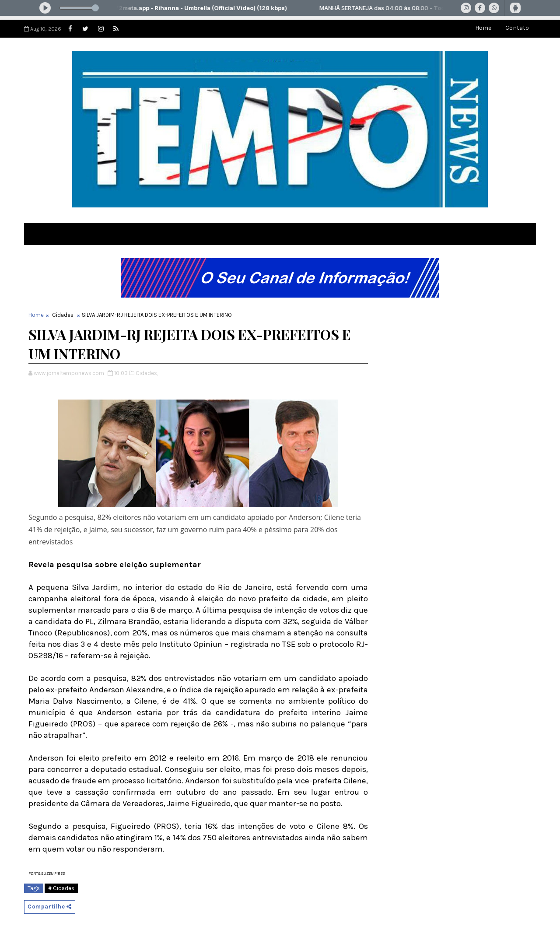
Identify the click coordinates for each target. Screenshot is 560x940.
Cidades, (147, 373)
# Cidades (61, 888)
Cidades (63, 315)
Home (483, 28)
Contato (517, 28)
